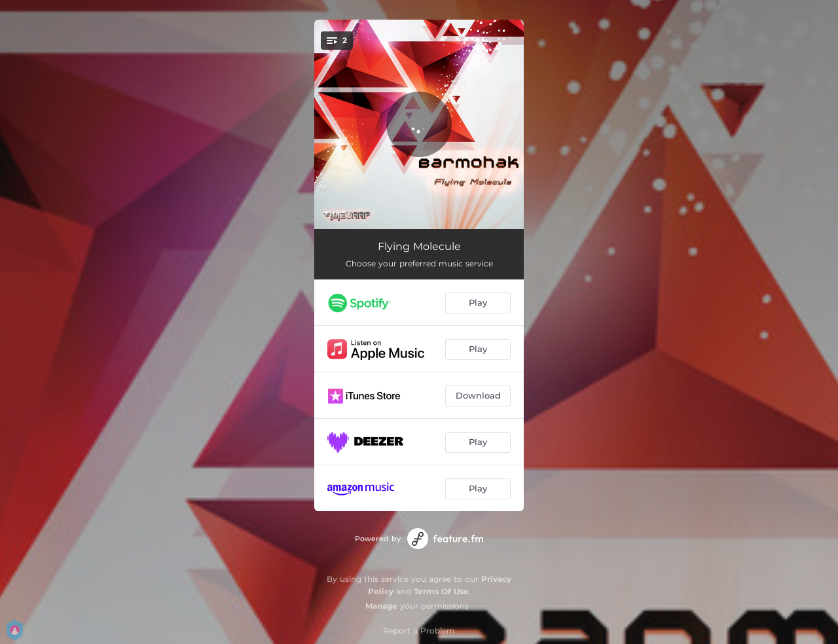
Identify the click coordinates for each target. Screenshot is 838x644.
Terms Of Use (441, 591)
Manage (381, 606)
